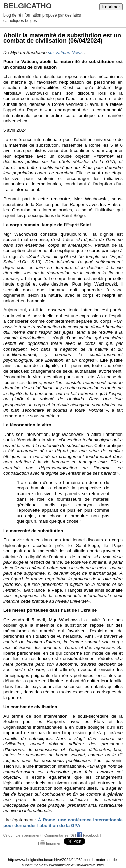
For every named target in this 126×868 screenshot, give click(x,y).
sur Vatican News (65, 52)
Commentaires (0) (59, 835)
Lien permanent (29, 835)
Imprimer (111, 7)
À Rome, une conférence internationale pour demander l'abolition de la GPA (63, 823)
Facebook (88, 835)
